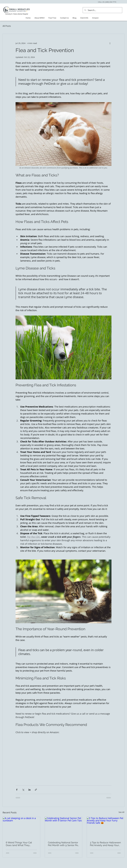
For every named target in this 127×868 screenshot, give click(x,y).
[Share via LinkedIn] (29, 790)
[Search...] (102, 10)
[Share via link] (36, 790)
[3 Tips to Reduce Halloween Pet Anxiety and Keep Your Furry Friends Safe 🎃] (106, 827)
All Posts (7, 26)
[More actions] (110, 43)
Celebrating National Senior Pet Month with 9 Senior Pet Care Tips (63, 844)
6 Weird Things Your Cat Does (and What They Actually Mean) (19, 844)
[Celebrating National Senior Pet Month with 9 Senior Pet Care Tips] (64, 827)
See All (121, 812)
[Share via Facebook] (17, 790)
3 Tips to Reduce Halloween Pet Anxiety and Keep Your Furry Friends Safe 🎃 (105, 844)
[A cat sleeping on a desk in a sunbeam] (21, 827)
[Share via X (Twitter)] (23, 790)
